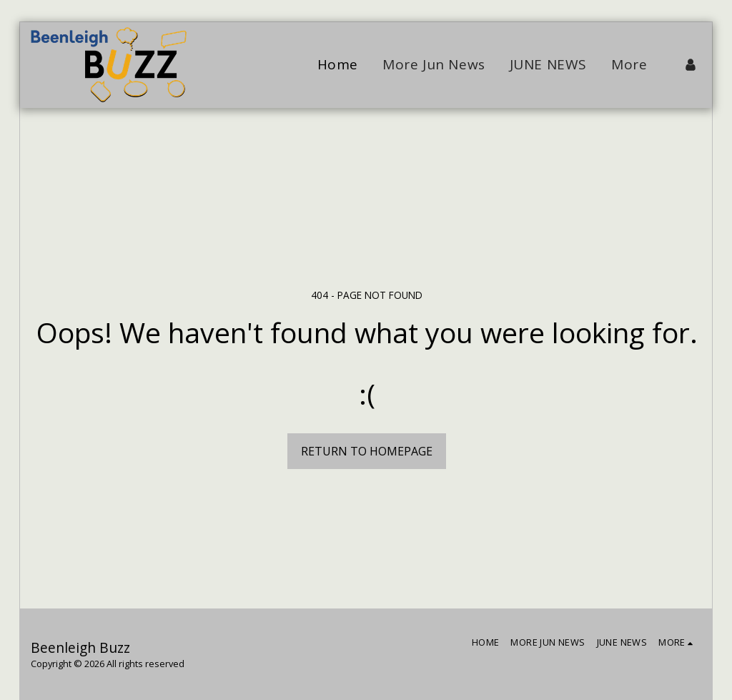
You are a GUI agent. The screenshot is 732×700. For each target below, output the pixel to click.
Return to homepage (367, 451)
